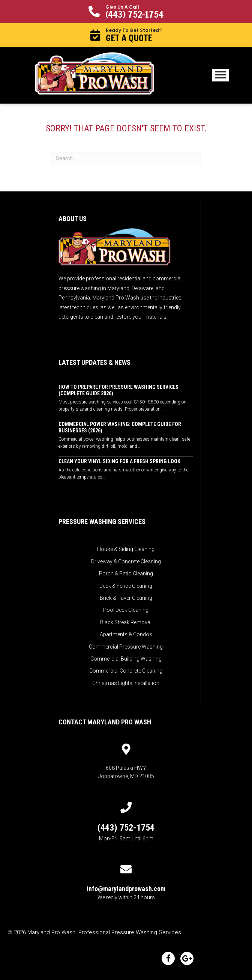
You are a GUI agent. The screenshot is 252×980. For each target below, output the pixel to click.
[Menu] (220, 75)
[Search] (126, 159)
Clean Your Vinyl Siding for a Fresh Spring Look (119, 461)
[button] (126, 12)
